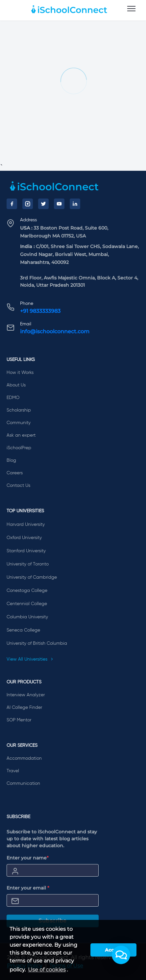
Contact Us (18, 486)
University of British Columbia (37, 643)
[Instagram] (28, 204)
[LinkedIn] (75, 204)
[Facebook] (12, 204)
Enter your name (28, 858)
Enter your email (28, 888)
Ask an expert (21, 435)
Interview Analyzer (26, 695)
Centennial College (27, 604)
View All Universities (30, 659)
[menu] (131, 9)
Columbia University (27, 617)
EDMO (13, 398)
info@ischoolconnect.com (55, 331)
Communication (23, 783)
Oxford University (24, 538)
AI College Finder (24, 708)
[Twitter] (43, 204)
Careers (15, 473)
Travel (13, 771)
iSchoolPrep (19, 448)
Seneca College (23, 630)
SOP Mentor (19, 720)
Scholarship (19, 410)
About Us (16, 385)
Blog (11, 460)
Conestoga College (27, 591)
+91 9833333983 (40, 311)
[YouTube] (59, 204)
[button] (121, 955)
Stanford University (26, 551)
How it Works (20, 373)
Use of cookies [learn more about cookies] (47, 970)
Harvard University (26, 525)
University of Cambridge (32, 577)
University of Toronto (28, 564)
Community (19, 423)
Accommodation (24, 758)
